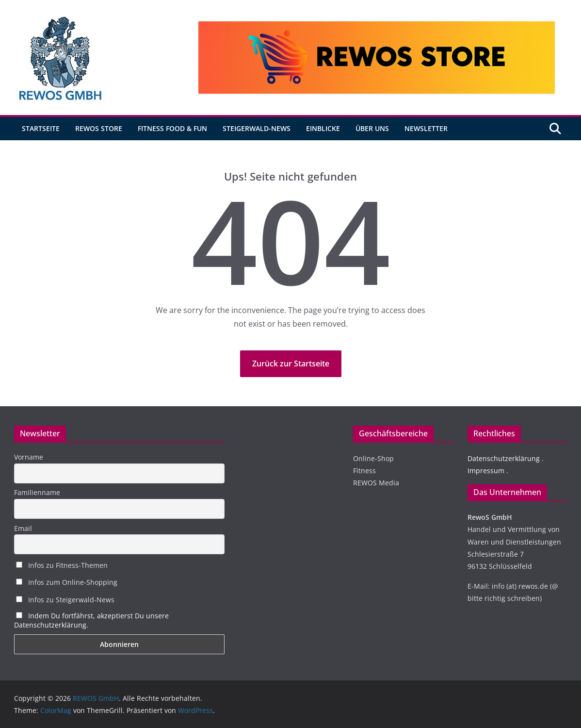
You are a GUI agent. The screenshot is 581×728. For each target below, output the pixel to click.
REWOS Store (99, 128)
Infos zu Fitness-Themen (62, 565)
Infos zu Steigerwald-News (65, 600)
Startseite (41, 128)
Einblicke (323, 128)
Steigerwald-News (257, 128)
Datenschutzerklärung (504, 458)
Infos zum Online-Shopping (67, 582)
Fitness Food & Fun (172, 128)
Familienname (37, 492)
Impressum (486, 471)
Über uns (372, 128)
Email (23, 528)
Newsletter (426, 128)
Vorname (29, 457)
